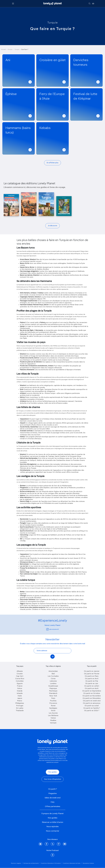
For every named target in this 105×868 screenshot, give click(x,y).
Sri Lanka (20, 708)
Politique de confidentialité (31, 863)
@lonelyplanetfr (53, 629)
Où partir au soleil (92, 706)
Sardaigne (53, 708)
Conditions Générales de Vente (72, 863)
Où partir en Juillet (92, 686)
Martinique (53, 691)
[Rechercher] (89, 4)
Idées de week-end (52, 798)
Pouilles (53, 701)
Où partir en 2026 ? (92, 711)
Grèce (20, 689)
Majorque (53, 689)
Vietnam (53, 723)
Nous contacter (53, 831)
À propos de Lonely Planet (52, 814)
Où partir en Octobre (92, 693)
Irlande (20, 691)
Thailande (20, 711)
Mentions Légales (16, 863)
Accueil (3, 50)
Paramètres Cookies (88, 863)
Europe (10, 50)
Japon (20, 698)
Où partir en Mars (92, 676)
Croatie (20, 674)
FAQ (52, 802)
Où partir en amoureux (92, 703)
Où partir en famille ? (92, 708)
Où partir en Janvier (92, 671)
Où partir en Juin (92, 684)
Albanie (20, 671)
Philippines (20, 703)
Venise (53, 718)
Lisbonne (53, 681)
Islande (20, 693)
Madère (53, 720)
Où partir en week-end (92, 701)
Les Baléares (53, 716)
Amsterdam (53, 671)
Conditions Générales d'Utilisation (51, 863)
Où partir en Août (92, 689)
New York (53, 696)
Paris (53, 698)
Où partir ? (53, 789)
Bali (53, 674)
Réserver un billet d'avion (53, 822)
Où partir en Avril (92, 679)
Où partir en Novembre (92, 696)
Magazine (52, 793)
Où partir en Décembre (92, 698)
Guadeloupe (53, 686)
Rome (53, 706)
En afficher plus (52, 163)
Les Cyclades (53, 676)
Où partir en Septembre (92, 691)
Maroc (20, 701)
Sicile (53, 711)
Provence (53, 703)
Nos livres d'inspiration (53, 779)
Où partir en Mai (92, 681)
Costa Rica (20, 679)
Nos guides (52, 772)
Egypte (20, 684)
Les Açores (53, 713)
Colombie (20, 681)
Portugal (20, 706)
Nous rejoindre (52, 827)
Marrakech (53, 693)
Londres (53, 684)
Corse (53, 679)
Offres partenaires (53, 806)
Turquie (53, 23)
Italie (20, 696)
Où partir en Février (92, 674)
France (20, 686)
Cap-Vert (20, 676)
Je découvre (52, 226)
